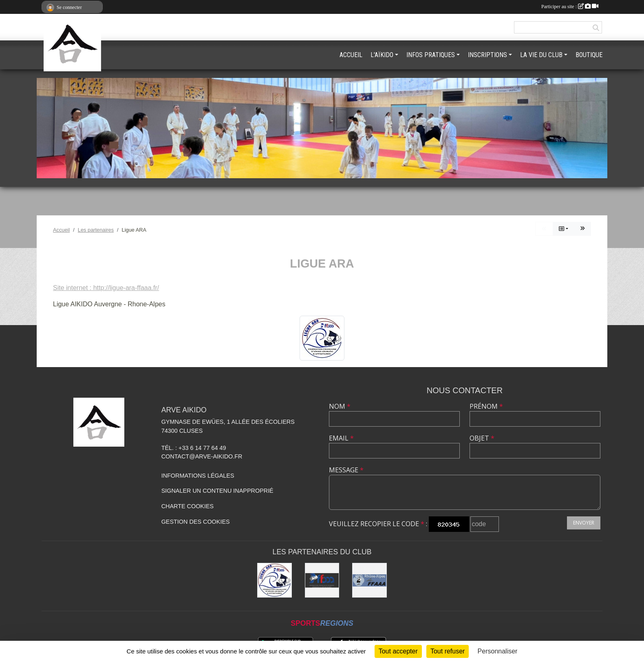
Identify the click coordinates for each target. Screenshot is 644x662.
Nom (340, 406)
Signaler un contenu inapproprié (217, 491)
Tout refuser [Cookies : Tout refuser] (448, 651)
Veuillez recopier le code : (378, 524)
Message (346, 470)
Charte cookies (187, 506)
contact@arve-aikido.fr (202, 456)
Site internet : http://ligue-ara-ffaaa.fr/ (106, 288)
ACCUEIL (351, 55)
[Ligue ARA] (275, 580)
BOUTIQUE (589, 55)
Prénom (486, 406)
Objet (482, 438)
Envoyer (584, 523)
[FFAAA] (322, 580)
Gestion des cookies (196, 522)
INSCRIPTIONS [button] (487, 55)
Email (341, 438)
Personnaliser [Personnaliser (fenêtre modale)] (498, 651)
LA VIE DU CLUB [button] (541, 55)
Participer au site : (570, 7)
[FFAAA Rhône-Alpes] (369, 580)
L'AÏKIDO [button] (382, 55)
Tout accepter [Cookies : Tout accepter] (398, 651)
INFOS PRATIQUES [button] (431, 55)
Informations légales (198, 476)
